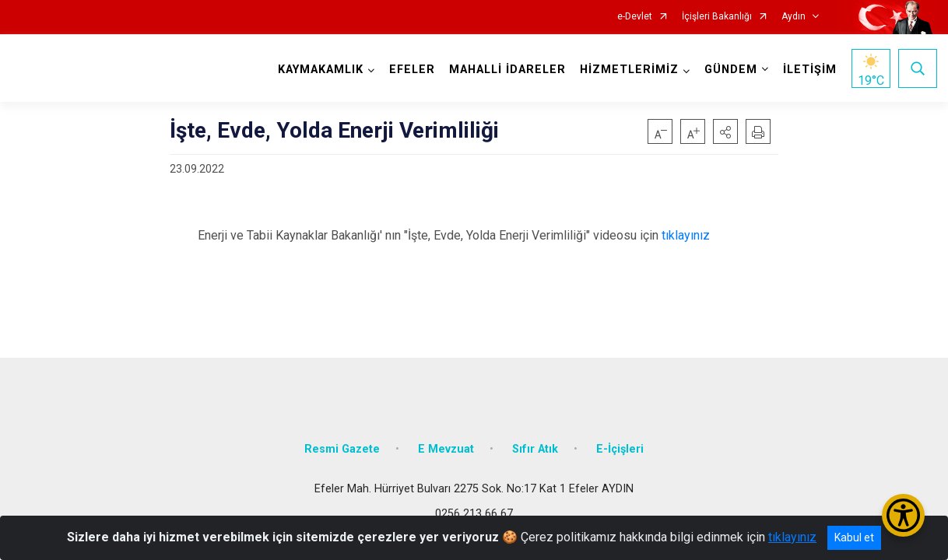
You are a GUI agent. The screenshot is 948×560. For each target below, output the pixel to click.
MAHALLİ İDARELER (507, 70)
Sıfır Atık (535, 445)
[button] (725, 131)
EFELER (411, 70)
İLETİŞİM (809, 70)
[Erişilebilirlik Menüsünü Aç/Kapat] (903, 515)
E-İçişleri (620, 445)
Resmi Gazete (342, 445)
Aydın (794, 17)
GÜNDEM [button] (730, 70)
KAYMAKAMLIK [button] (320, 70)
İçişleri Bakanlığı (717, 17)
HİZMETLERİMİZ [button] (628, 70)
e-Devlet (635, 17)
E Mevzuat (446, 445)
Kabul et (854, 537)
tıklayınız (686, 235)
